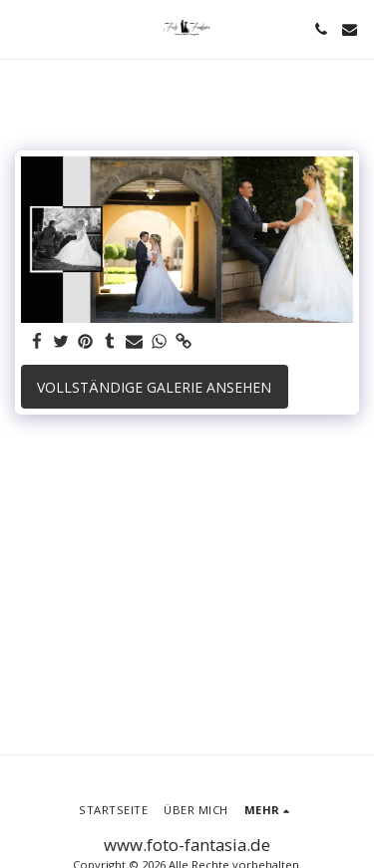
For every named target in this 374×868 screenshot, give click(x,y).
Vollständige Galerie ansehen (154, 387)
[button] (22, 28)
